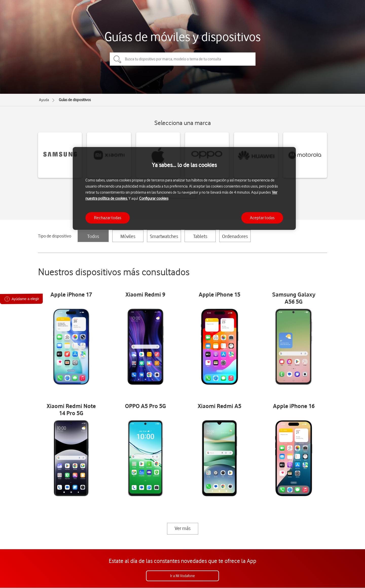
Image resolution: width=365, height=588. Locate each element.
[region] (184, 188)
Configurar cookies (154, 198)
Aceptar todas (262, 218)
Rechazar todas (108, 218)
